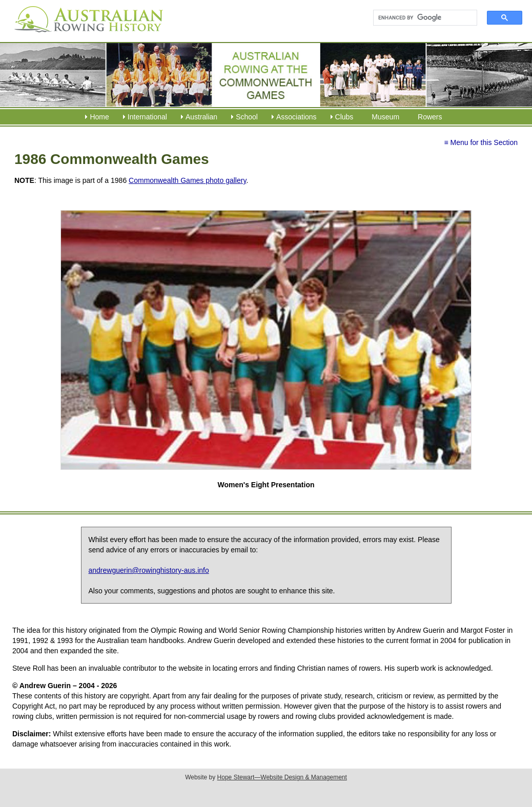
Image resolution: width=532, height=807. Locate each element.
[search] (421, 18)
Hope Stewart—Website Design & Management (282, 777)
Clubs (344, 117)
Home (99, 117)
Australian (201, 117)
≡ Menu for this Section (481, 142)
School (247, 117)
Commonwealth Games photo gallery (187, 180)
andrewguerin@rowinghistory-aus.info (149, 570)
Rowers (430, 117)
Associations (296, 117)
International (147, 117)
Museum (385, 117)
